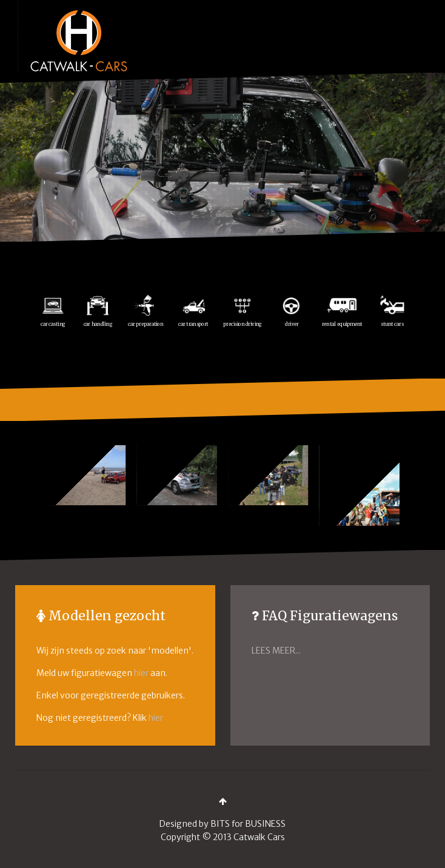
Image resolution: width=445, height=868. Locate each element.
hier (141, 673)
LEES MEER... (276, 651)
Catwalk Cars (259, 837)
